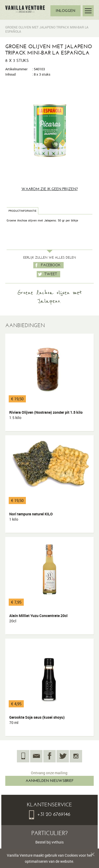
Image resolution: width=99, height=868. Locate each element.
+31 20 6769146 (50, 814)
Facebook (47, 265)
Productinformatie (22, 211)
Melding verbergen (91, 855)
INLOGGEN (65, 11)
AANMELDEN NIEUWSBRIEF (50, 781)
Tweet (47, 274)
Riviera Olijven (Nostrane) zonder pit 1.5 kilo (46, 415)
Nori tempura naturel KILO (31, 517)
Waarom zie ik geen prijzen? (49, 189)
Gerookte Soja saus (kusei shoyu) (37, 720)
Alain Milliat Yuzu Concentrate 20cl (38, 618)
